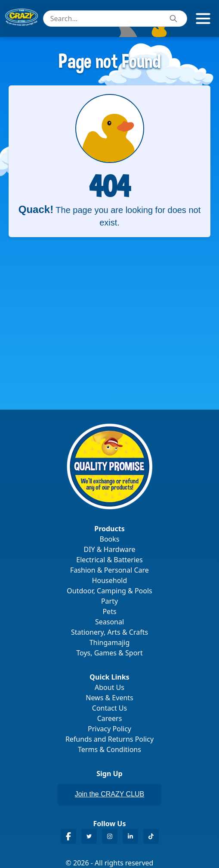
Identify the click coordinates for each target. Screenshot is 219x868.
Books (110, 539)
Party (109, 601)
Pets (109, 611)
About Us (109, 687)
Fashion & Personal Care (109, 570)
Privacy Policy (109, 729)
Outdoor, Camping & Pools (109, 591)
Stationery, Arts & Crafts (109, 632)
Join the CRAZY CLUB (110, 794)
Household (110, 580)
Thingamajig (110, 642)
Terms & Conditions (109, 749)
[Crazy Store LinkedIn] (130, 836)
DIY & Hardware (109, 549)
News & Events (109, 698)
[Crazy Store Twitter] (89, 836)
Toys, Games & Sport (109, 653)
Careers (110, 718)
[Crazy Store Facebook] (68, 836)
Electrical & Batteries (109, 560)
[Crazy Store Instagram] (110, 836)
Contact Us (109, 708)
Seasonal (109, 622)
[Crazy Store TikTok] (151, 836)
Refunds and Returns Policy (109, 739)
